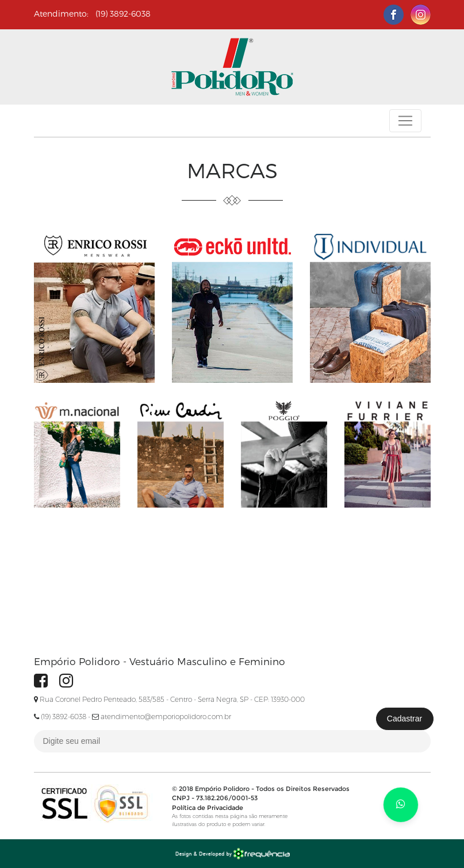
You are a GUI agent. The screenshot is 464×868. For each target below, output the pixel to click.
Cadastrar (404, 719)
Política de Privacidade (208, 808)
